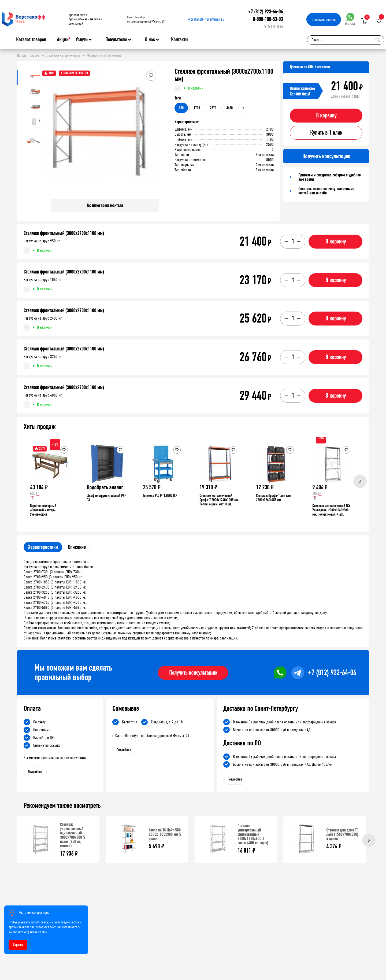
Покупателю (116, 40)
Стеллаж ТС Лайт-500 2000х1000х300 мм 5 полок (165, 834)
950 (181, 108)
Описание (77, 547)
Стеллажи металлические (63, 56)
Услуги (82, 40)
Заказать (324, 19)
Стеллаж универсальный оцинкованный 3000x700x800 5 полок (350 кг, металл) (73, 835)
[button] (154, 131)
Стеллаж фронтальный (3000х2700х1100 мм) (64, 233)
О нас (150, 40)
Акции (63, 40)
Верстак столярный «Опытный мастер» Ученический (43, 510)
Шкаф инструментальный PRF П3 (106, 498)
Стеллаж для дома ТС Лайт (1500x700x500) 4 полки (342, 834)
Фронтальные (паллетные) (104, 56)
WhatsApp (350, 19)
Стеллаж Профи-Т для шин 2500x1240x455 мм (274, 498)
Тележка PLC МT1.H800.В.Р (160, 496)
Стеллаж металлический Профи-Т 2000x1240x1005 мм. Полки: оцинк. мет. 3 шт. (219, 500)
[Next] (360, 481)
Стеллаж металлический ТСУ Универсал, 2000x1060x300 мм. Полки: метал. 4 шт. (331, 510)
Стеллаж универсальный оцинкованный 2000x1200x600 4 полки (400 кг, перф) (253, 834)
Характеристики (43, 547)
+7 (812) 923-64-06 (265, 12)
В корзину (326, 116)
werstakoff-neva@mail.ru (206, 19)
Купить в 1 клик (326, 133)
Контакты (180, 40)
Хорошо (18, 945)
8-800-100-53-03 (268, 19)
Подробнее (35, 772)
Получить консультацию (193, 673)
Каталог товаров (31, 40)
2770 (213, 108)
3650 (229, 108)
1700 (197, 108)
